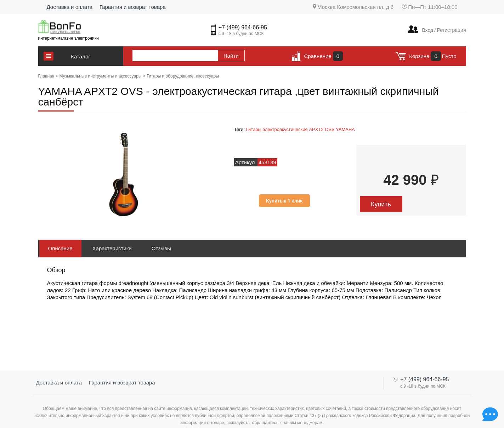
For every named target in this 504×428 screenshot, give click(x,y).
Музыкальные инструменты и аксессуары (101, 76)
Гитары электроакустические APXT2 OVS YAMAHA (301, 129)
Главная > (48, 76)
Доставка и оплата (70, 7)
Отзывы (161, 248)
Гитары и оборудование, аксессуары (183, 76)
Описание (60, 248)
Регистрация (451, 30)
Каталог (81, 56)
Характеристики (112, 248)
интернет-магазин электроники (69, 38)
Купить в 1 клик (284, 201)
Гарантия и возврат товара (133, 7)
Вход (427, 30)
